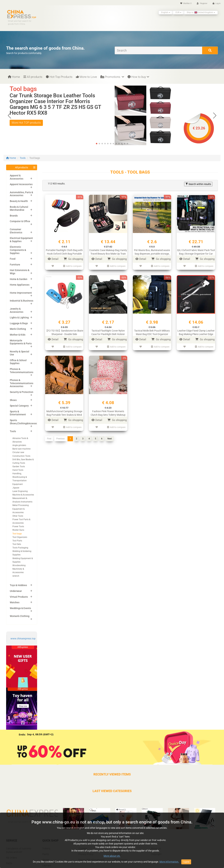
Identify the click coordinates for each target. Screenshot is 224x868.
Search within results (198, 184)
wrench (16, 576)
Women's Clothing (20, 616)
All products (33, 77)
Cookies (83, 849)
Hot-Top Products (59, 77)
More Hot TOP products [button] (26, 123)
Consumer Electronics (16, 231)
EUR (178, 12)
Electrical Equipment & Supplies (21, 240)
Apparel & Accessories (17, 177)
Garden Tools (19, 467)
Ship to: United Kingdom (201, 12)
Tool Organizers (20, 537)
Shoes (13, 400)
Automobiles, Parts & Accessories (21, 194)
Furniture (15, 265)
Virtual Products (19, 597)
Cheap (118, 854)
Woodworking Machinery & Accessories (19, 569)
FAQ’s (9, 863)
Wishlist (186, 3)
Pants (46, 854)
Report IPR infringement (91, 860)
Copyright (156, 854)
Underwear (16, 591)
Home (14, 77)
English (166, 12)
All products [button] (22, 167)
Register (202, 3)
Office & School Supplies (18, 362)
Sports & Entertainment (18, 413)
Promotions (112, 77)
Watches (15, 602)
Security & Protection (22, 392)
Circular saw (18, 452)
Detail (53, 259)
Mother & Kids (18, 335)
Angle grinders (19, 445)
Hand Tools (18, 470)
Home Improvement (21, 293)
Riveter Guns (18, 530)
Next (110, 439)
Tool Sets (17, 544)
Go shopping (73, 259)
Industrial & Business (22, 301)
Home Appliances (20, 285)
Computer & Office (20, 221)
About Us (156, 849)
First (49, 439)
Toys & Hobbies (18, 585)
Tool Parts (17, 541)
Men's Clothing (18, 329)
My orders (12, 858)
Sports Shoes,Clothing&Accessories (26, 422)
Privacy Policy (86, 854)
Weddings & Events (20, 608)
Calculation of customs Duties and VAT (19, 850)
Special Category (19, 406)
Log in (217, 3)
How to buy (138, 77)
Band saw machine (21, 449)
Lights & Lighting (19, 318)
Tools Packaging (20, 548)
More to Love (86, 77)
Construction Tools (21, 456)
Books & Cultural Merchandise (19, 208)
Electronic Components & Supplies (18, 250)
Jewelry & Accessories (17, 310)
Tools (23, 158)
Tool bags (17, 534)
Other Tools (18, 516)
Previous (60, 439)
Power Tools (18, 526)
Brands (14, 216)
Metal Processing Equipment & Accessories (21, 509)
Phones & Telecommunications (22, 371)
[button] (215, 115)
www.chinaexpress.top (23, 639)
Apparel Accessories (21, 184)
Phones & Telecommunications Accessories (22, 383)
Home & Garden (19, 279)
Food (13, 259)
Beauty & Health (19, 201)
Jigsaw (16, 488)
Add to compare (72, 266)
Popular (119, 849)
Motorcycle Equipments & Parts (21, 342)
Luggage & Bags (19, 323)
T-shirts (46, 849)
